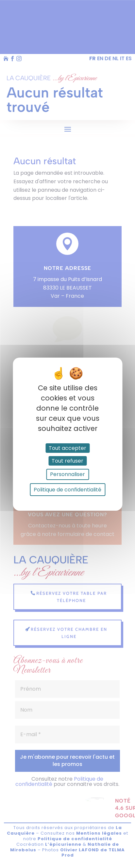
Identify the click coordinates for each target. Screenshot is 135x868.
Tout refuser (67, 461)
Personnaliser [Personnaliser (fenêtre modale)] (67, 474)
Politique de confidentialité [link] (67, 490)
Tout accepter (67, 448)
